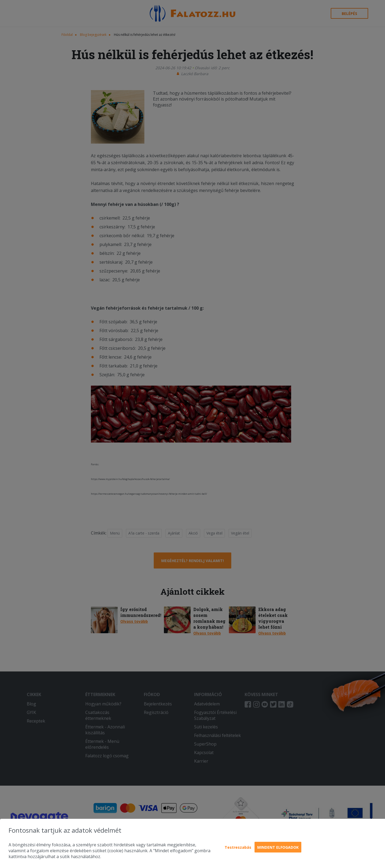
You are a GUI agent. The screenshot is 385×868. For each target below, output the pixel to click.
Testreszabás (238, 847)
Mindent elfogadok (278, 847)
